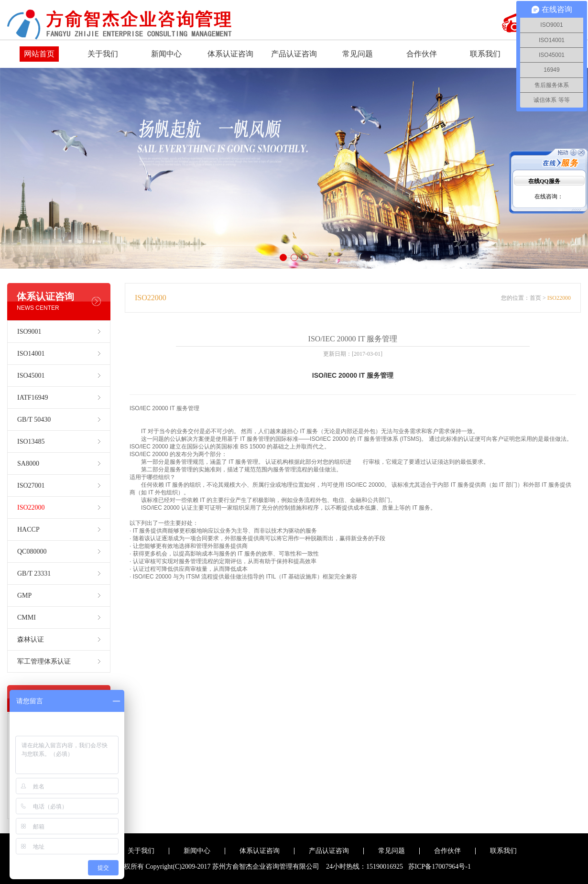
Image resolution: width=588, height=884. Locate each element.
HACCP (28, 529)
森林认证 (31, 639)
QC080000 (32, 551)
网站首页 (39, 54)
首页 (535, 298)
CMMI (27, 617)
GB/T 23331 (34, 573)
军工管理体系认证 (44, 661)
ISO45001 (31, 376)
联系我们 (485, 54)
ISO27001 (31, 486)
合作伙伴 (422, 54)
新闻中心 (166, 54)
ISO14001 (31, 354)
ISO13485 (31, 442)
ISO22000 (31, 507)
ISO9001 (29, 332)
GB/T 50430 (34, 420)
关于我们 (103, 54)
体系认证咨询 (230, 54)
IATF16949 (33, 398)
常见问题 (358, 54)
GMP (24, 595)
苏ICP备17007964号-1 (440, 867)
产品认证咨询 (294, 54)
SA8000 (28, 464)
